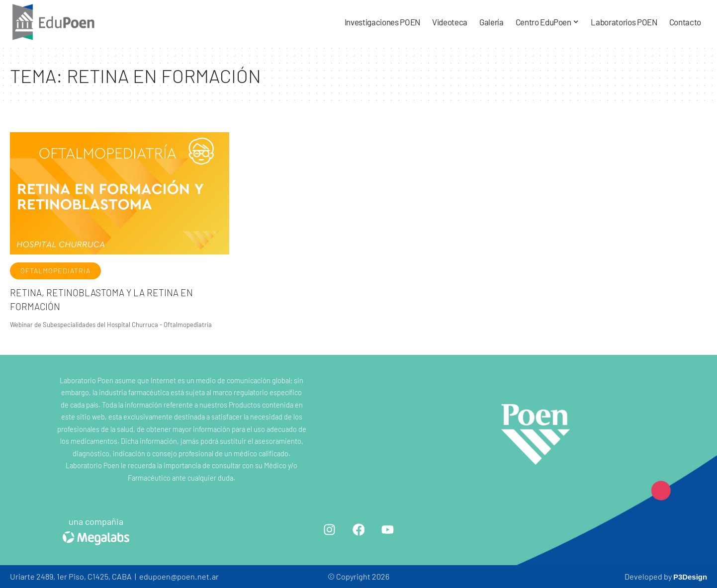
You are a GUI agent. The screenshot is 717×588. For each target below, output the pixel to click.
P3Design (689, 576)
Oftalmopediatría (55, 271)
